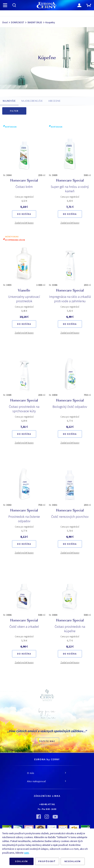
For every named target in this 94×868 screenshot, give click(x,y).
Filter (14, 111)
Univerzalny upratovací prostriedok (24, 299)
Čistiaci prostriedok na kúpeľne (70, 629)
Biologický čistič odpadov (70, 407)
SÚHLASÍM (21, 861)
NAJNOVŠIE (9, 101)
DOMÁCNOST (18, 22)
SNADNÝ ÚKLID (35, 22)
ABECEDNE (55, 101)
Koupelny (50, 22)
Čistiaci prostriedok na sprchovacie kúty (24, 409)
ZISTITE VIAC (47, 741)
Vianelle (24, 291)
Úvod (5, 22)
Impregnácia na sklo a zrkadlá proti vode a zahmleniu (70, 299)
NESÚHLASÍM (73, 861)
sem (27, 853)
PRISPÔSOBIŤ (47, 861)
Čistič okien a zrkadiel (24, 627)
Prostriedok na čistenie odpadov (24, 519)
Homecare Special (24, 181)
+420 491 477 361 (47, 804)
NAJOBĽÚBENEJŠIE (32, 101)
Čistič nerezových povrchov (70, 517)
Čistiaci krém (24, 187)
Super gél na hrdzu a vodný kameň (70, 189)
